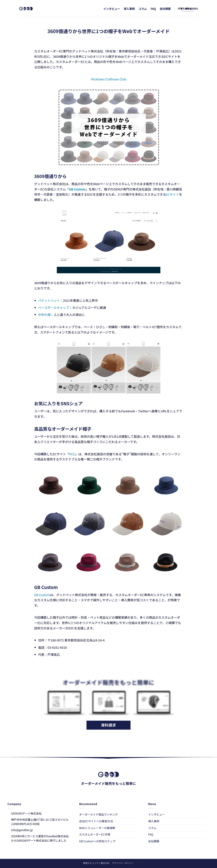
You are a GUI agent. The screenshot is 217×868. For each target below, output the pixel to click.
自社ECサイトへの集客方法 (96, 821)
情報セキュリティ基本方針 (96, 863)
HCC (72, 454)
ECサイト (172, 194)
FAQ (153, 9)
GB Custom (42, 595)
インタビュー (112, 9)
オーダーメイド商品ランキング (98, 814)
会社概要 (165, 9)
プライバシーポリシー (123, 863)
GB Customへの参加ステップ (97, 841)
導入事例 (129, 9)
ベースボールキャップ (54, 307)
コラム (143, 9)
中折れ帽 (44, 315)
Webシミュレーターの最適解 (97, 828)
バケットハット (49, 300)
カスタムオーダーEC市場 (95, 834)
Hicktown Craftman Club (108, 79)
